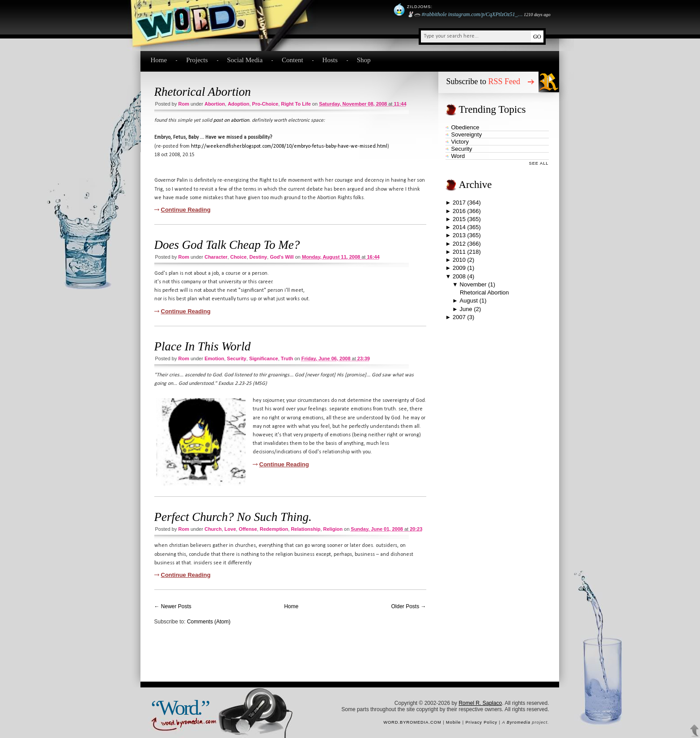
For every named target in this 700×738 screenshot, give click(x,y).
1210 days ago (537, 15)
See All (539, 163)
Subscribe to (484, 81)
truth (287, 358)
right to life (296, 104)
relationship (305, 529)
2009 (459, 268)
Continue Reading (186, 210)
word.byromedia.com (412, 722)
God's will (282, 257)
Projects (197, 60)
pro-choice (265, 104)
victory (460, 142)
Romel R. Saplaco (480, 703)
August (469, 301)
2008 (459, 276)
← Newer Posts (173, 606)
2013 (459, 235)
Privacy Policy (482, 722)
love (230, 529)
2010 (459, 260)
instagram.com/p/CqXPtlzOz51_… (485, 14)
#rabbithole (434, 14)
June (466, 309)
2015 (459, 219)
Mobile (453, 722)
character (216, 257)
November (473, 284)
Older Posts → (408, 606)
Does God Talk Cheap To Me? (227, 245)
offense (248, 529)
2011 (459, 252)
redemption (274, 529)
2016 (459, 211)
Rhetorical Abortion (203, 92)
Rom (183, 104)
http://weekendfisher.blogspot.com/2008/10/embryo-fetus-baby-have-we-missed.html (289, 146)
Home (159, 60)
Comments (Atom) (209, 622)
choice (239, 257)
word (458, 156)
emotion (214, 358)
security (236, 358)
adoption (238, 104)
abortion (215, 104)
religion (333, 529)
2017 (459, 203)
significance (264, 358)
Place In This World (203, 346)
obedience (465, 127)
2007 (459, 317)
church (213, 529)
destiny (259, 257)
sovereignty (467, 134)
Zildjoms (419, 7)
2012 (459, 244)
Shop (364, 60)
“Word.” (180, 708)
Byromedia (519, 722)
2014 (459, 227)
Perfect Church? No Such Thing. (233, 517)
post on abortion (231, 120)
